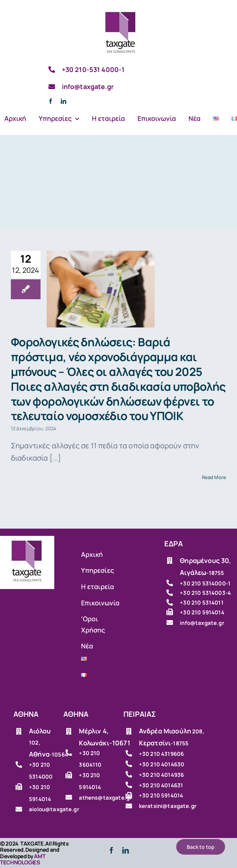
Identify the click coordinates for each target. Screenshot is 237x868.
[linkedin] (64, 101)
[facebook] (50, 101)
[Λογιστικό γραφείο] (121, 11)
